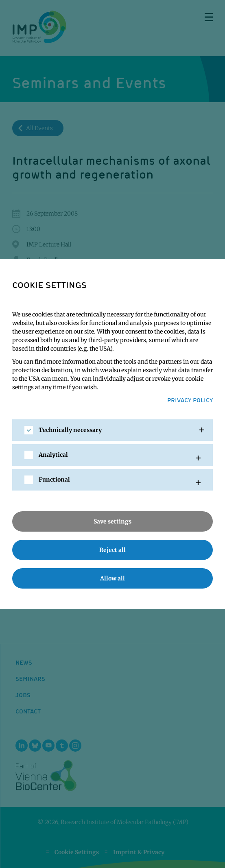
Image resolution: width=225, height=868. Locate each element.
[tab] (112, 430)
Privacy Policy (190, 400)
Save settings (112, 521)
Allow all (112, 578)
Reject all (112, 550)
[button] (112, 430)
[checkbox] (29, 430)
